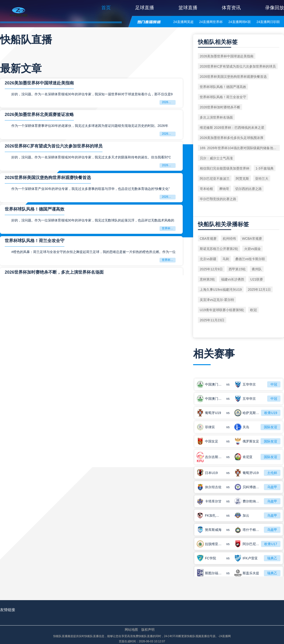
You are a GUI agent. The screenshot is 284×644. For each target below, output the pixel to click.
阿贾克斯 (242, 179)
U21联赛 (257, 279)
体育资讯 (231, 8)
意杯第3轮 (207, 279)
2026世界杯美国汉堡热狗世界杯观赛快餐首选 (48, 178)
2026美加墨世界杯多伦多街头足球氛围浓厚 (232, 138)
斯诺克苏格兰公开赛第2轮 (219, 249)
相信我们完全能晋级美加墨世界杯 (225, 168)
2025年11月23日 (212, 320)
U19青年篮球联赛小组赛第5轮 (222, 310)
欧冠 (253, 310)
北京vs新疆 (208, 259)
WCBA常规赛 (252, 239)
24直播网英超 (183, 22)
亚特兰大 (262, 179)
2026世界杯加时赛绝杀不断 (220, 107)
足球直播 (145, 8)
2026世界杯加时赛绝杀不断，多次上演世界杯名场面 (54, 272)
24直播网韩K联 (240, 22)
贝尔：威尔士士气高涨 (216, 158)
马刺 (226, 259)
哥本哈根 (206, 189)
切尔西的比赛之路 (248, 189)
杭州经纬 (229, 239)
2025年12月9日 (211, 269)
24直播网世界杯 (211, 22)
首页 (106, 8)
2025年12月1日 (259, 290)
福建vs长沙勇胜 (233, 279)
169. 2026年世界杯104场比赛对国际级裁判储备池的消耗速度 (240, 148)
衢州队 (257, 269)
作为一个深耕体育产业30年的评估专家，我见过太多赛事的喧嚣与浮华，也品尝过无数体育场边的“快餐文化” (91, 189)
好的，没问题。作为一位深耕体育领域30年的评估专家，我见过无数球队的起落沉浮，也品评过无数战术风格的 (93, 220)
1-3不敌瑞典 (265, 168)
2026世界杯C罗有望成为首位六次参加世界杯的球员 (54, 146)
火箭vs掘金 (253, 249)
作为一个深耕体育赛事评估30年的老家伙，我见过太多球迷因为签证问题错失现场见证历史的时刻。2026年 (90, 126)
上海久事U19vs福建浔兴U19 (221, 290)
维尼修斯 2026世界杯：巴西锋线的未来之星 (232, 128)
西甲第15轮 (237, 269)
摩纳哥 (224, 189)
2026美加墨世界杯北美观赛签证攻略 (39, 115)
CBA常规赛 (208, 239)
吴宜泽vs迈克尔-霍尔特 (217, 300)
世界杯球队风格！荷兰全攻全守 (35, 241)
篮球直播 (188, 8)
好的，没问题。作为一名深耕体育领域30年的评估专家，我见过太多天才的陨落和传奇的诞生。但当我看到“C (91, 157)
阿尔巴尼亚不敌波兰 (215, 179)
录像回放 (275, 8)
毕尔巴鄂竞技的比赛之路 (218, 199)
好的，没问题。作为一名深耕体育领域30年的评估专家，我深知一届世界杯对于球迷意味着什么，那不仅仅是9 (92, 94)
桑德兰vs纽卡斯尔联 (250, 259)
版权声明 (148, 630)
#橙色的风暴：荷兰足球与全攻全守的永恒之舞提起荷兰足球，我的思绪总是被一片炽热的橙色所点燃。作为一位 (93, 252)
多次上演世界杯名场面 (216, 117)
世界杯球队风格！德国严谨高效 (35, 209)
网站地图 (131, 630)
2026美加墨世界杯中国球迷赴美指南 (39, 83)
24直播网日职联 (268, 22)
